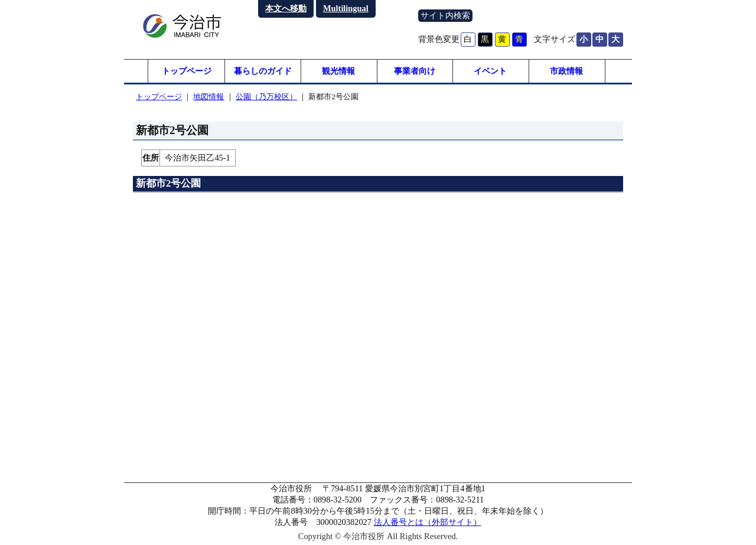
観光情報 (338, 71)
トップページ (187, 71)
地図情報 (208, 97)
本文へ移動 (286, 8)
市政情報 (566, 71)
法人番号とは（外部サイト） (428, 522)
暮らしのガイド (263, 71)
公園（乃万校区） (266, 97)
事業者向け (415, 71)
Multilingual (346, 8)
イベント (490, 71)
